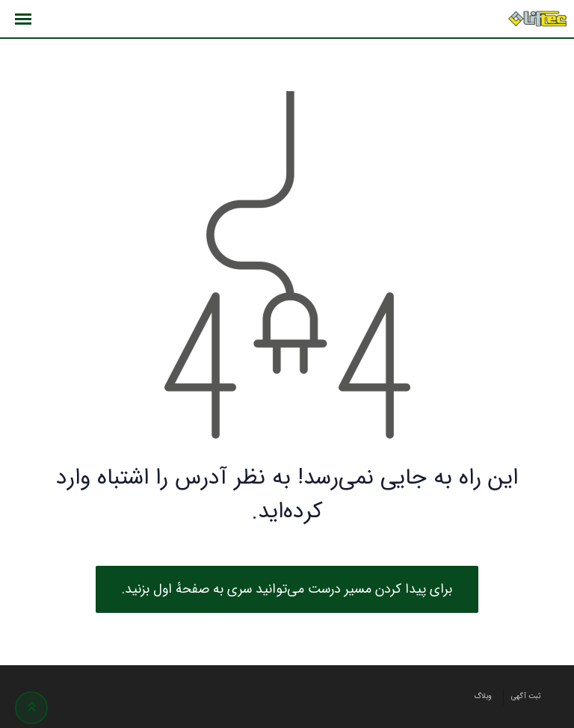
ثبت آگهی (526, 696)
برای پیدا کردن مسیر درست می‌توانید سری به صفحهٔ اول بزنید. (287, 589)
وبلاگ (483, 696)
